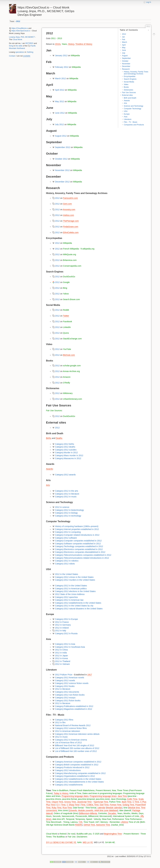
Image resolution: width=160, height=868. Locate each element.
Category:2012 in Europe (66, 619)
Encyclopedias (130, 76)
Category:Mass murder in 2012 (69, 455)
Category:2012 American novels (70, 678)
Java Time (122, 796)
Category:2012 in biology (66, 513)
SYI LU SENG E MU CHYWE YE (61, 842)
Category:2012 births (65, 444)
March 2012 (60, 78)
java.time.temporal (86, 799)
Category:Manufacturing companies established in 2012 (80, 773)
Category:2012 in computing (68, 532)
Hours (49, 816)
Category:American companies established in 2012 (78, 762)
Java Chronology (118, 799)
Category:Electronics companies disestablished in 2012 (80, 552)
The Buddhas (59, 837)
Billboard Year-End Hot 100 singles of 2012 (75, 745)
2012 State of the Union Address (70, 594)
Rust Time (67, 808)
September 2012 (63, 147)
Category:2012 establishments (69, 785)
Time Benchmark (54, 822)
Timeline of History (84, 44)
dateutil (128, 810)
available (27, 56)
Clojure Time (57, 802)
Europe (127, 114)
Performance (118, 819)
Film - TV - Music (131, 122)
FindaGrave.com (71, 227)
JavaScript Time (84, 802)
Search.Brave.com (72, 299)
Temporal (70, 819)
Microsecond (105, 816)
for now (71, 834)
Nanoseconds (68, 816)
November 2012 (62, 170)
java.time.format (70, 799)
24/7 (97, 822)
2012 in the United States (67, 574)
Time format (91, 808)
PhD (22, 37)
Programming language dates (75, 796)
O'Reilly (67, 383)
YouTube (67, 349)
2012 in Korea (61, 658)
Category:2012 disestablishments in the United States (79, 782)
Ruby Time (57, 808)
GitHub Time (89, 825)
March (124, 42)
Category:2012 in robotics (67, 561)
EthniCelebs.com (71, 232)
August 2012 (61, 136)
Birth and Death (130, 98)
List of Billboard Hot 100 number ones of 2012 (76, 751)
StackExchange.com (72, 339)
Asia (126, 117)
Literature (128, 119)
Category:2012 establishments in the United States (78, 603)
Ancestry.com (69, 209)
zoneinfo (73, 810)
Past (132, 790)
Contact (12, 56)
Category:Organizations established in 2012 (75, 776)
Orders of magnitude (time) (66, 813)
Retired (63, 834)
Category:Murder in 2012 (66, 453)
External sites (127, 95)
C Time (136, 802)
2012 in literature (63, 689)
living (11, 46)
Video (126, 84)
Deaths (59, 438)
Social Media (129, 82)
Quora (66, 333)
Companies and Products (134, 125)
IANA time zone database (106, 810)
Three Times (123, 790)
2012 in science (62, 507)
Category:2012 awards (65, 475)
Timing (66, 822)
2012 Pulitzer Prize (64, 675)
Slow (104, 819)
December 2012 (62, 182)
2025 (97, 834)
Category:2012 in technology (68, 516)
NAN (79, 842)
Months (127, 813)
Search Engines (130, 79)
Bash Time (127, 802)
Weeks (134, 813)
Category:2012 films (64, 720)
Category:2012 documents (67, 692)
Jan (123, 37)
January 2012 (61, 55)
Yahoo (66, 294)
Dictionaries (129, 90)
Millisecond (93, 816)
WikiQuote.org (70, 254)
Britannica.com (70, 260)
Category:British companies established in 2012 (77, 765)
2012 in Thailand (63, 661)
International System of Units (126, 816)
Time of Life (134, 822)
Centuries (102, 813)
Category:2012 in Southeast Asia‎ (70, 647)
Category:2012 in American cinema (71, 740)
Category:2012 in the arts (67, 491)
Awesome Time (103, 825)
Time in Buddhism (60, 790)
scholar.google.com (72, 366)
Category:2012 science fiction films (71, 728)
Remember (115, 822)
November (126, 64)
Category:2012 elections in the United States (75, 591)
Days (141, 813)
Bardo (72, 825)
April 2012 (60, 90)
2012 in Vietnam (62, 664)
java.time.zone (102, 799)
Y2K (81, 822)
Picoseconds (81, 816)
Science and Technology (134, 106)
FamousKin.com (70, 198)
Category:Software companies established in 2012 (78, 544)
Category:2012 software (66, 538)
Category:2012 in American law (69, 600)
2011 (53, 38)
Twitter (66, 316)
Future (49, 793)
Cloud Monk (17, 40)
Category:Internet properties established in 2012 (77, 529)
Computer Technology (133, 109)
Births (49, 438)
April (124, 45)
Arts (125, 103)
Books (126, 87)
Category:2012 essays (65, 698)
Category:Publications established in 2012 (74, 706)
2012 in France (62, 622)
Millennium (84, 813)
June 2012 (60, 113)
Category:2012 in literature (67, 494)
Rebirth (79, 825)
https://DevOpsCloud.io (21, 31)
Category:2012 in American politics (71, 589)
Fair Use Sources (129, 93)
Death (66, 825)
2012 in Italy (61, 631)
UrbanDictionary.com (73, 399)
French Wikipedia (71, 249)
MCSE (28, 37)
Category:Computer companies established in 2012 (78, 541)
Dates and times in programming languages (102, 793)
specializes (20, 52)
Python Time (115, 802)
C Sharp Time (73, 805)
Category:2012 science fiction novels (72, 683)
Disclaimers (82, 837)
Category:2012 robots (65, 564)
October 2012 (61, 159)
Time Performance (133, 819)
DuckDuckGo (69, 277)
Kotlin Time (132, 799)
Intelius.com (69, 215)
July (124, 53)
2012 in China (61, 650)
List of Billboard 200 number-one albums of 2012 (77, 748)
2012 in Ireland (62, 628)
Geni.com (67, 204)
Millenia (93, 813)
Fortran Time (116, 805)
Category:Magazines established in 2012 (74, 709)
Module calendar (114, 808)
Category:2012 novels (65, 680)
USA (126, 111)
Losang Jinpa (14, 37)
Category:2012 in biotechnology (69, 510)
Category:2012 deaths (65, 447)
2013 (60, 38)
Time (83, 805)
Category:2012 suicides (66, 450)
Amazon (67, 377)
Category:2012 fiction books (68, 701)
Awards (127, 101)
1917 (90, 675)
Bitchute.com (69, 355)
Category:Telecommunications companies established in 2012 (83, 555)
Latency (74, 822)
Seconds (57, 816)
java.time (132, 796)
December (126, 66)
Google (66, 282)
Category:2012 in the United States (71, 586)
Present (138, 790)
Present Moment (103, 790)
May (124, 48)
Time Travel (89, 822)
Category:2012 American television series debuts (77, 734)
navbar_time (117, 825)
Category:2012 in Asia (65, 644)
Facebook (68, 321)
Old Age (50, 825)
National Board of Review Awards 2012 (73, 725)
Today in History (61, 793)
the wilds (19, 46)
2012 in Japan (61, 656)
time (125, 808)
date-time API (59, 819)
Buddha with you (84, 834)
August (125, 56)
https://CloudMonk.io (20, 28)
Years (64, 44)
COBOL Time (93, 805)
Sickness (58, 825)
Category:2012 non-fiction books (70, 695)
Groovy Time (70, 802)
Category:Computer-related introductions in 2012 (77, 535)
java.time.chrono (54, 799)
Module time (134, 808)
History (71, 44)
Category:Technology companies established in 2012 (79, 546)
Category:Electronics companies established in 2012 (79, 549)
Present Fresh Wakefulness (82, 790)
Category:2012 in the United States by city (74, 606)
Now (114, 790)
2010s (58, 44)
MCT (33, 37)
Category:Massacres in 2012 (68, 458)
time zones (63, 810)
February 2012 (62, 67)
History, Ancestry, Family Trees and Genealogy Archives (136, 73)
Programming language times (103, 796)
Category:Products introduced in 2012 (72, 767)
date (121, 810)
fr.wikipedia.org (87, 249)
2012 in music (61, 737)
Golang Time (128, 805)
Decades (112, 813)
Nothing (30, 52)
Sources (58, 411)
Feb (123, 40)
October (125, 61)
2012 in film (60, 722)
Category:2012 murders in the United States (75, 580)
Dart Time (104, 805)
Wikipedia (75, 55)
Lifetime (125, 822)
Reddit (66, 310)
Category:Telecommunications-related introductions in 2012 (82, 558)
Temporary (80, 819)
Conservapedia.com (72, 266)
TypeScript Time (101, 802)
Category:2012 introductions (68, 770)
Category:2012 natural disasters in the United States (79, 609)
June (124, 50)
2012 (18, 21)
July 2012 (59, 124)
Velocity (97, 819)
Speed (89, 819)
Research (126, 69)
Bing (65, 288)
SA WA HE (110, 842)
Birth (143, 822)
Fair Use (50, 411)
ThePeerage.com (71, 221)
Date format (78, 808)
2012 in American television (67, 731)
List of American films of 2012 (68, 743)
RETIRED (29, 43)
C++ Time (61, 805)
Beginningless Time (113, 834)
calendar (101, 808)
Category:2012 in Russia (66, 633)
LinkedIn (67, 327)
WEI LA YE (88, 842)
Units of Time (75, 793)
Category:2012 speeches (66, 597)
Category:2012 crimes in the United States (74, 577)
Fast (109, 819)
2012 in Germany (63, 625)
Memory (104, 822)
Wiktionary (68, 393)
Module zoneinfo (86, 810)
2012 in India (61, 653)
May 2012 (60, 101)
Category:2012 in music (66, 497)
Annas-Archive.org (71, 371)
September (126, 58)
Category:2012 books (65, 686)
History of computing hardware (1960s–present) (77, 526)
